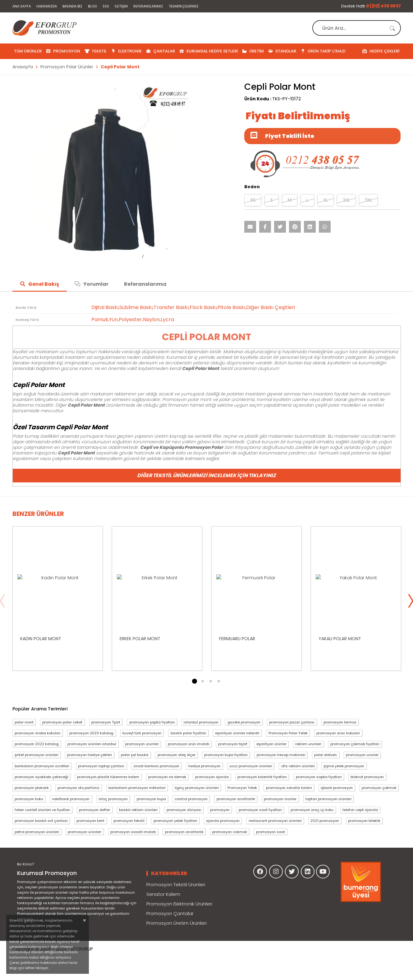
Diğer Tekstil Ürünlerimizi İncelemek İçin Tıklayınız (206, 475)
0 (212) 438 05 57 (383, 6)
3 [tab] (211, 681)
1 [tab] (195, 681)
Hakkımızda (47, 6)
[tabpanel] (58, 598)
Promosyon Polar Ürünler (67, 67)
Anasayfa (23, 67)
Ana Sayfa (22, 6)
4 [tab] (219, 681)
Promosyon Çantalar (170, 913)
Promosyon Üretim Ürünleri (177, 923)
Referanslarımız (148, 6)
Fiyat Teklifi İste (290, 136)
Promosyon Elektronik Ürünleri (179, 904)
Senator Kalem (163, 894)
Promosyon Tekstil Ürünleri (176, 884)
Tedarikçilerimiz (184, 6)
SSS (106, 6)
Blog (92, 6)
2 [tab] (203, 681)
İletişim (121, 6)
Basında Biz (72, 6)
